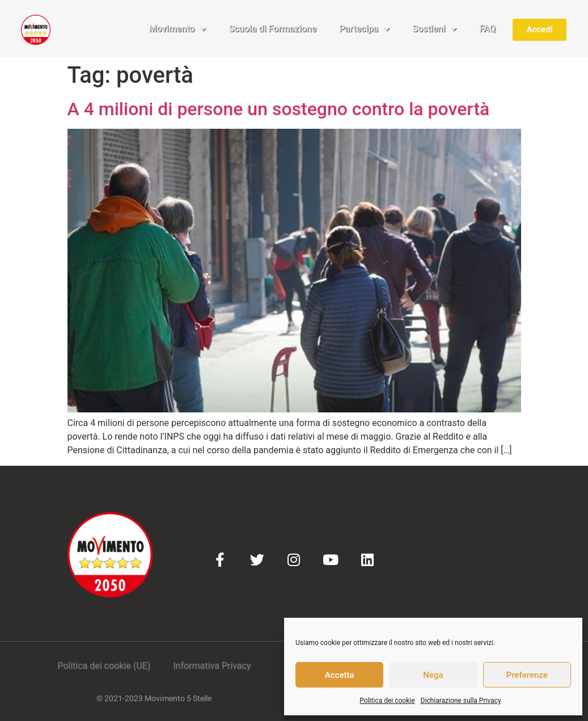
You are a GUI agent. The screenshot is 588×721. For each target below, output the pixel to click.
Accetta (340, 675)
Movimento (178, 29)
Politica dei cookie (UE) (104, 666)
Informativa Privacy (212, 666)
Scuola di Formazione (272, 29)
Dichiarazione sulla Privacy (461, 701)
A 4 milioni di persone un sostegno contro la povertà (279, 109)
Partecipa (364, 29)
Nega (433, 675)
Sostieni (434, 29)
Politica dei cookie (387, 701)
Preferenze (527, 675)
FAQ (487, 29)
